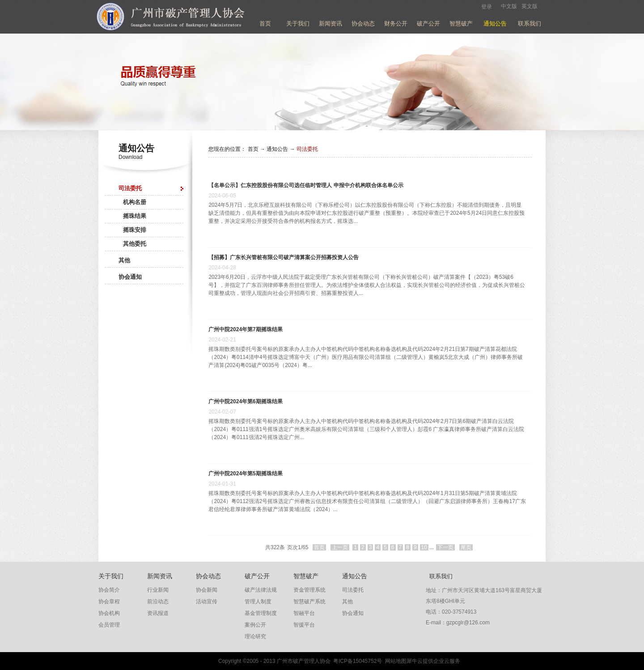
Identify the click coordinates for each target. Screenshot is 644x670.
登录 (487, 7)
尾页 (466, 547)
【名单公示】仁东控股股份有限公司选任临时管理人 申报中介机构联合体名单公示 (306, 185)
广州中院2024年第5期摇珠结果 (245, 474)
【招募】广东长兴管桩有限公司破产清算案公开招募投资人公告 (284, 257)
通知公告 (277, 149)
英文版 (530, 6)
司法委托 (307, 149)
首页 (265, 23)
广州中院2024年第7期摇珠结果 (245, 329)
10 (424, 547)
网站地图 (394, 661)
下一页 (445, 547)
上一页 (340, 547)
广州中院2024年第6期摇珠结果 (245, 401)
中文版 (509, 6)
